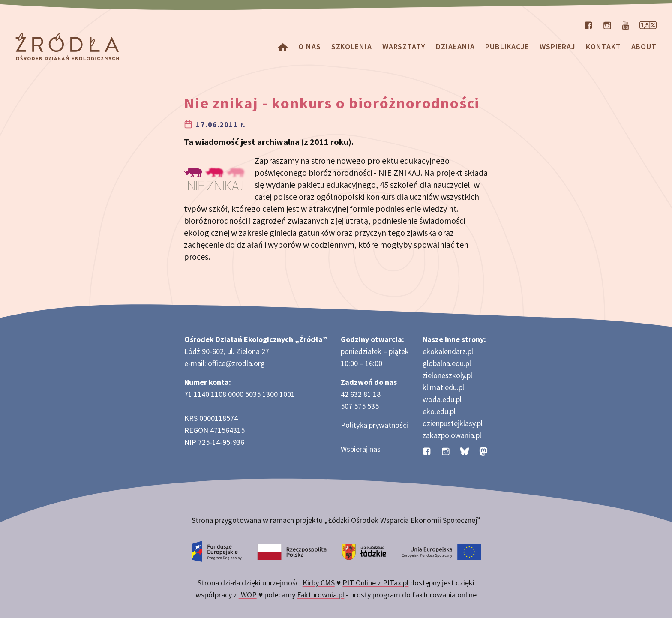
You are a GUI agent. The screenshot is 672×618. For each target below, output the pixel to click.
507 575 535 (360, 406)
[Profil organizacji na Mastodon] (483, 451)
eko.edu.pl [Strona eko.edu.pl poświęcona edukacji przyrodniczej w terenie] (439, 411)
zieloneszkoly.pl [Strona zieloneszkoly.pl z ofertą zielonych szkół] (447, 375)
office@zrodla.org (236, 363)
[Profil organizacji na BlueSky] (465, 451)
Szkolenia (352, 46)
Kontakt (603, 46)
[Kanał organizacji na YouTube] (625, 24)
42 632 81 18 (361, 394)
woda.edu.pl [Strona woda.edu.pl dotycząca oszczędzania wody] (442, 399)
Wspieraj (558, 46)
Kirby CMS (319, 583)
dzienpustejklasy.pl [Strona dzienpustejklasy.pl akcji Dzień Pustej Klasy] (453, 423)
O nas (310, 46)
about (644, 46)
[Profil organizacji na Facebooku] (588, 24)
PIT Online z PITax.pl (375, 583)
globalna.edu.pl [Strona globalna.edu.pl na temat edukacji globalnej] (447, 363)
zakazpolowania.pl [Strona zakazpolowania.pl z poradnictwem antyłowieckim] (452, 435)
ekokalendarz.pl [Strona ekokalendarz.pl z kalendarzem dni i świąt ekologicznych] (448, 351)
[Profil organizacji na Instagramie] (607, 24)
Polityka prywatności (374, 425)
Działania (455, 46)
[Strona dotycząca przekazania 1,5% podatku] (648, 24)
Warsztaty (404, 46)
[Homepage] (283, 46)
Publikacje (507, 46)
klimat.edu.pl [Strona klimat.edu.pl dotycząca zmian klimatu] (443, 387)
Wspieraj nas (361, 449)
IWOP (248, 595)
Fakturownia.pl (321, 595)
